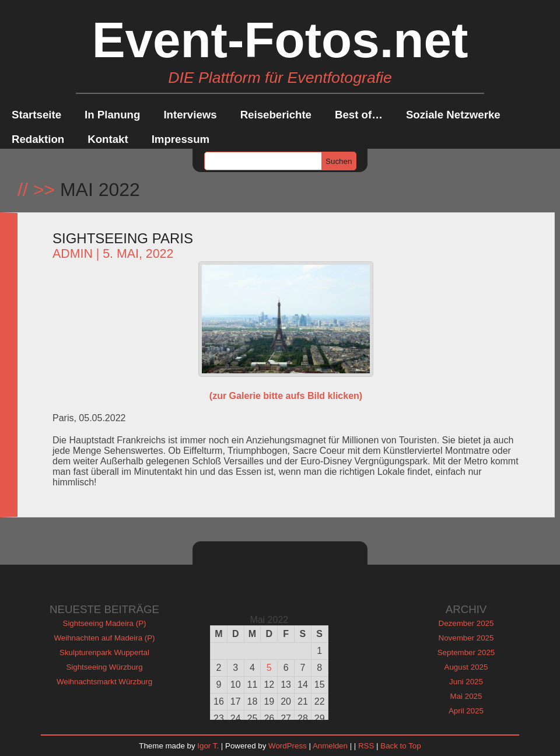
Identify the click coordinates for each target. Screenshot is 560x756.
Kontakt (108, 139)
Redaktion (38, 139)
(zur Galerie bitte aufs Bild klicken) (286, 396)
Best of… (359, 115)
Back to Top (400, 746)
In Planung (112, 115)
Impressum (181, 139)
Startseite (36, 115)
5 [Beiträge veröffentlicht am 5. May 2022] (269, 668)
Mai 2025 (466, 696)
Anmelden (330, 746)
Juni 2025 (466, 682)
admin (73, 254)
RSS (366, 746)
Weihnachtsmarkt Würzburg (104, 682)
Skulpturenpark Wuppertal (104, 652)
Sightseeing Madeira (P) (105, 623)
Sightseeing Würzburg (104, 667)
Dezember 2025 (466, 623)
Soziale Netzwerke (453, 115)
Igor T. (208, 746)
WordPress (288, 746)
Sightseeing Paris (123, 238)
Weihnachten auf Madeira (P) (104, 638)
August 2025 (466, 667)
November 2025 (466, 638)
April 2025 (466, 711)
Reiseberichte (276, 115)
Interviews (190, 115)
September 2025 (466, 652)
